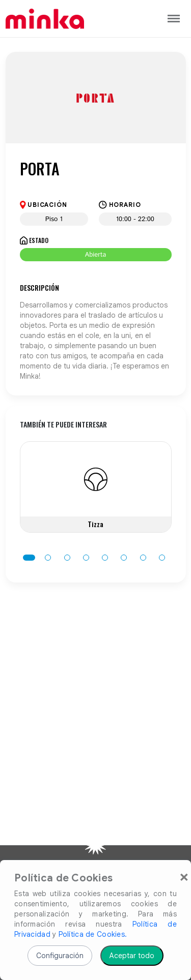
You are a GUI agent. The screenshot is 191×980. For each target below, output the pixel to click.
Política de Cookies (63, 878)
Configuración (60, 956)
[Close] (184, 876)
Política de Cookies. (93, 934)
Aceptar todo (132, 956)
